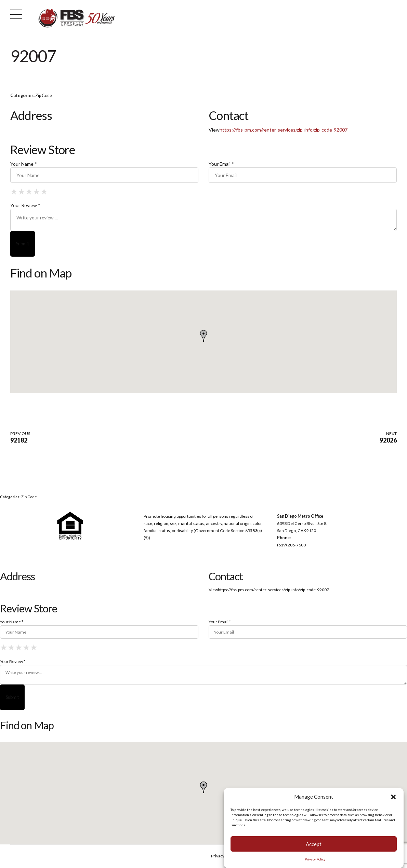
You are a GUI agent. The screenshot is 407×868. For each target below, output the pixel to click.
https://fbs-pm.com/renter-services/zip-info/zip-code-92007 (284, 130)
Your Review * (25, 206)
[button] (393, 797)
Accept (314, 844)
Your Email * (221, 164)
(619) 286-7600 (291, 546)
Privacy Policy (315, 859)
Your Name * (24, 164)
